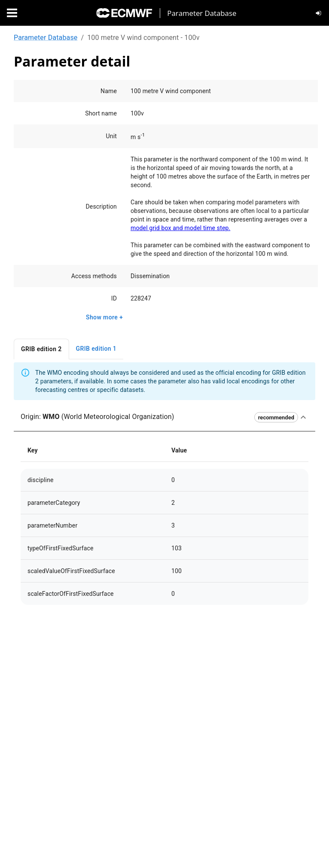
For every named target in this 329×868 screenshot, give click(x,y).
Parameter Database (46, 38)
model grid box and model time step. (180, 228)
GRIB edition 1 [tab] (96, 349)
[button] (164, 417)
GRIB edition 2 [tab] (41, 349)
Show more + (104, 317)
